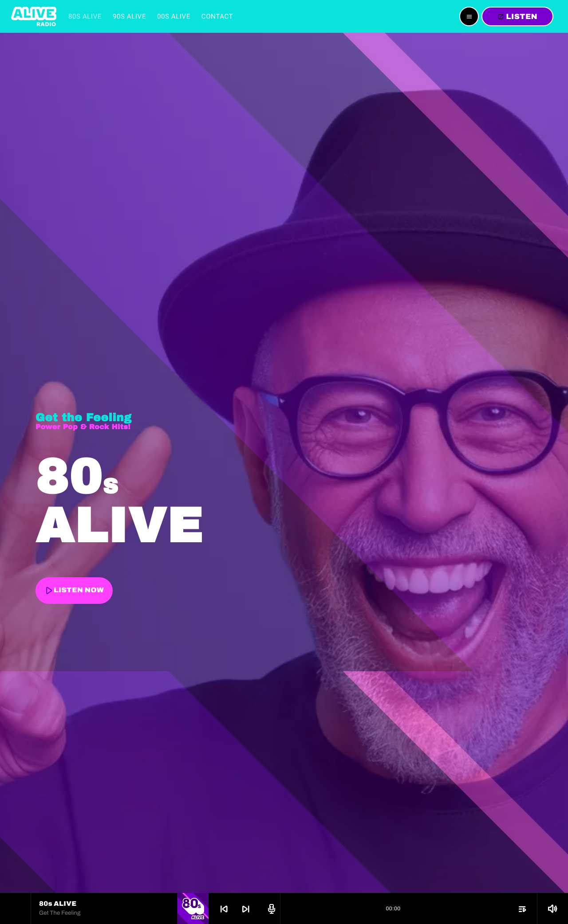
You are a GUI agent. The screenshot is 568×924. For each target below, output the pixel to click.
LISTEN (517, 17)
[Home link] (34, 16)
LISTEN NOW (73, 590)
